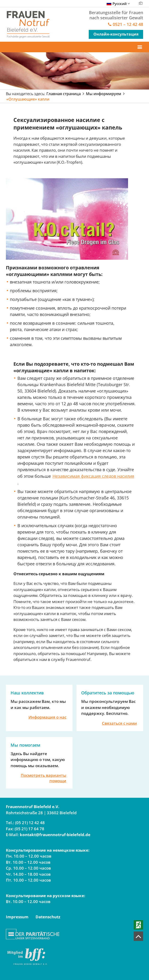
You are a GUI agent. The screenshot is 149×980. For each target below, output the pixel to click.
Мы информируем (104, 94)
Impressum (17, 917)
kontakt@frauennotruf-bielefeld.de (55, 835)
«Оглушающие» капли (28, 99)
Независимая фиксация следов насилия (93, 476)
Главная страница (64, 94)
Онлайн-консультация (116, 34)
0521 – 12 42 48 (128, 25)
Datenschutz (48, 917)
